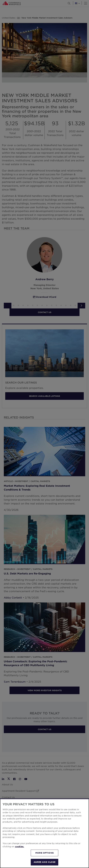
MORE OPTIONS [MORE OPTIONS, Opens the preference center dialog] (44, 857)
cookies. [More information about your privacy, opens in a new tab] (20, 851)
